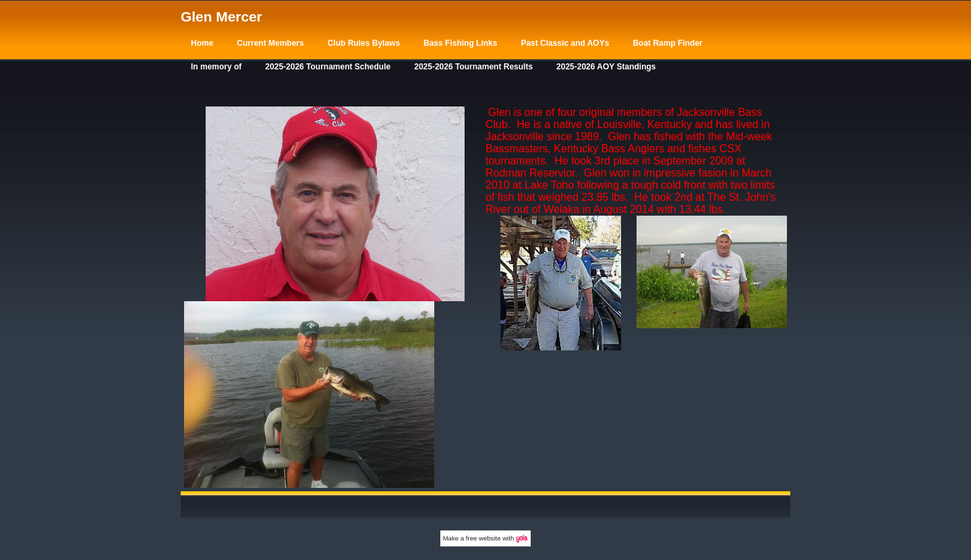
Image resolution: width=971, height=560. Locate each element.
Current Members (270, 43)
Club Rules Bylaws (364, 43)
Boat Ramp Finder (667, 43)
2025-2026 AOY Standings (606, 67)
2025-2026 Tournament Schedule (328, 67)
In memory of (216, 67)
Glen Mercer (222, 17)
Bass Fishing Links (460, 43)
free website (483, 538)
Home (202, 43)
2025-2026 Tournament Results (473, 67)
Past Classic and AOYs (565, 43)
